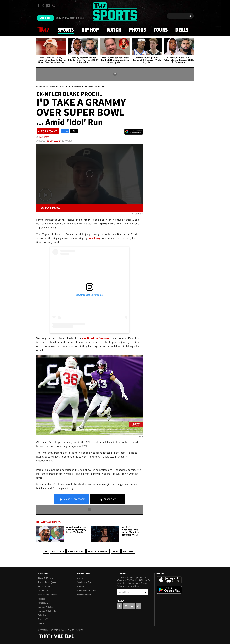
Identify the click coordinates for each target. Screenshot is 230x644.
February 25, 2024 (54, 141)
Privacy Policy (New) (47, 582)
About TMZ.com (45, 578)
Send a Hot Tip (84, 582)
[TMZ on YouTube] (132, 606)
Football (128, 551)
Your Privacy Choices (47, 595)
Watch (114, 30)
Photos (137, 30)
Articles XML (44, 603)
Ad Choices (43, 591)
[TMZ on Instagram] (54, 5)
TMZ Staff (44, 137)
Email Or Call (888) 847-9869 (70, 18)
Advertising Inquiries (87, 591)
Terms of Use (44, 586)
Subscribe (146, 592)
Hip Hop (90, 30)
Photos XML (43, 619)
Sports (66, 30)
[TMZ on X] (43, 6)
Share (72, 499)
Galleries (42, 615)
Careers (81, 586)
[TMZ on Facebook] (39, 6)
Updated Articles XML (48, 611)
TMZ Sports (58, 551)
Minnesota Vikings (98, 551)
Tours (161, 30)
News (44, 30)
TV (46, 551)
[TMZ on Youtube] (48, 5)
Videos (41, 623)
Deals (182, 30)
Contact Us (82, 578)
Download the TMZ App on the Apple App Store (169, 580)
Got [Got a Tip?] (46, 18)
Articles (41, 599)
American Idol (76, 551)
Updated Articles (45, 607)
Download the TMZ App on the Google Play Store (169, 590)
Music (116, 551)
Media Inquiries (84, 595)
